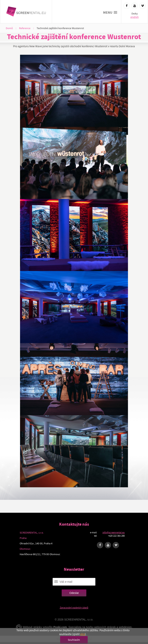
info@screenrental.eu (114, 532)
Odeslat (74, 593)
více (83, 634)
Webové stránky (32, 627)
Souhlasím (74, 640)
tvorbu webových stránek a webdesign (109, 627)
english (135, 17)
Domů (9, 28)
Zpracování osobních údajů (74, 608)
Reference (25, 28)
